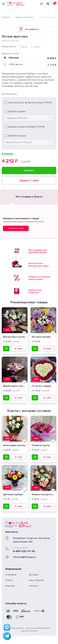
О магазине (11, 575)
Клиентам (10, 586)
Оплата (9, 580)
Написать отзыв (16, 228)
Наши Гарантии (37, 580)
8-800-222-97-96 (24, 551)
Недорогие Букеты (24, 17)
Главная (6, 17)
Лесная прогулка (47, 17)
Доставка (34, 575)
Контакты (34, 586)
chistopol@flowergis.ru (24, 557)
